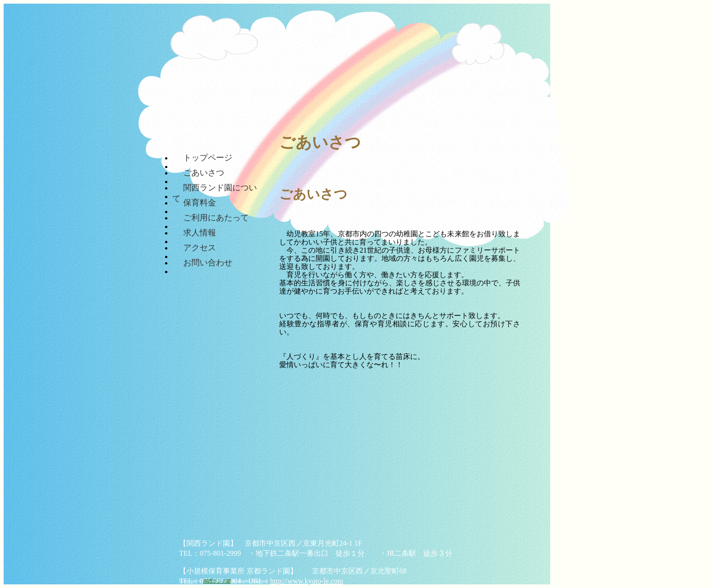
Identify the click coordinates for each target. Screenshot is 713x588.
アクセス (200, 247)
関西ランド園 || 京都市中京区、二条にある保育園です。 (249, 55)
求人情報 (200, 232)
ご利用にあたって (216, 217)
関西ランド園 (217, 581)
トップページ (208, 157)
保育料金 (200, 202)
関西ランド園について (215, 187)
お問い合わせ (208, 262)
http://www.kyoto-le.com (307, 581)
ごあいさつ (204, 172)
